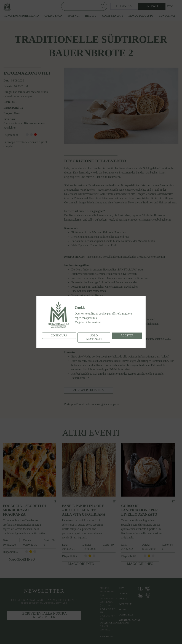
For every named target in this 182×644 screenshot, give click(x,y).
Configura (59, 335)
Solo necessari (94, 337)
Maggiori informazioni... (89, 322)
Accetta (127, 335)
